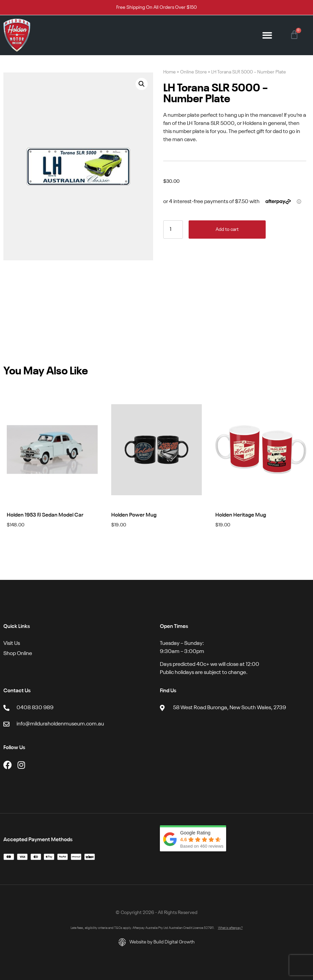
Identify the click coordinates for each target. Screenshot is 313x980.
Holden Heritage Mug (241, 515)
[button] (268, 35)
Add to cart (227, 230)
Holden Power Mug (134, 515)
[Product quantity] (173, 230)
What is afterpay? (230, 928)
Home (170, 72)
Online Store (194, 72)
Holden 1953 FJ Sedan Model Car (45, 515)
